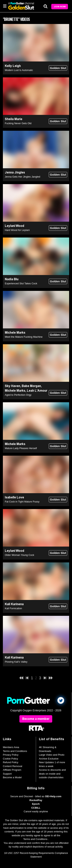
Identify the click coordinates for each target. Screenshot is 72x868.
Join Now (60, 7)
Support (7, 774)
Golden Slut (58, 68)
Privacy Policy (11, 755)
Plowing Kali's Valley (16, 662)
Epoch (36, 804)
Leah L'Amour (37, 391)
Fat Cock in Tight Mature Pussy (22, 502)
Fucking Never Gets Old (18, 123)
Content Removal (12, 766)
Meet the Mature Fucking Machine (24, 337)
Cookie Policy (10, 759)
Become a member (36, 719)
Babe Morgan (31, 386)
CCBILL (36, 808)
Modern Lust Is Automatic (19, 70)
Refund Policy (11, 762)
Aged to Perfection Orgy (18, 395)
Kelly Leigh (13, 66)
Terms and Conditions (15, 751)
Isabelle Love (14, 497)
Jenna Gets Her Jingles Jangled (22, 177)
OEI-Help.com (53, 796)
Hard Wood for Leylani (17, 230)
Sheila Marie (14, 119)
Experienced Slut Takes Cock (21, 283)
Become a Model (12, 777)
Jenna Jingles (15, 172)
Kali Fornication (13, 608)
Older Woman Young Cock (19, 555)
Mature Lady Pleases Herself (21, 448)
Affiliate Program (12, 770)
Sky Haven (12, 386)
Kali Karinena (14, 604)
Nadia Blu (12, 279)
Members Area (11, 747)
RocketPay (36, 800)
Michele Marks (15, 333)
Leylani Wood (14, 226)
